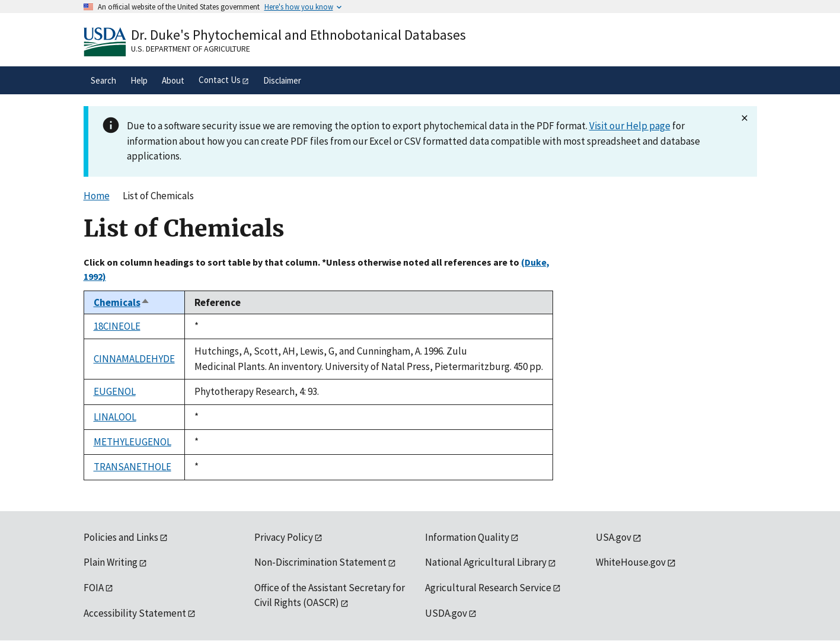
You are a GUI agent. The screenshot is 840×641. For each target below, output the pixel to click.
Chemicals (122, 302)
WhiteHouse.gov (631, 562)
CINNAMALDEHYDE (134, 359)
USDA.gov (446, 613)
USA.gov (614, 537)
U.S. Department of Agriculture (191, 49)
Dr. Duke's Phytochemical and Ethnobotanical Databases (298, 35)
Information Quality (467, 537)
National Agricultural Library (486, 562)
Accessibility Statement (135, 613)
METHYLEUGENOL (132, 442)
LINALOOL (115, 417)
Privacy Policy (284, 537)
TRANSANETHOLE (132, 467)
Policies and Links (121, 537)
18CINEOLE (117, 326)
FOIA (94, 588)
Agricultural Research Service (488, 588)
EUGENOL (115, 391)
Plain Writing (111, 562)
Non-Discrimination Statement (320, 562)
